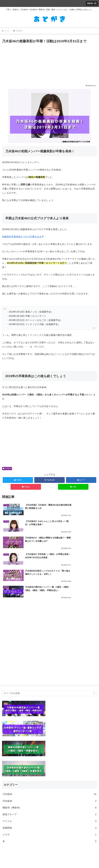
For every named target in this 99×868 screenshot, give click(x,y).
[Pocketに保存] (26, 487)
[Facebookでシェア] (49, 480)
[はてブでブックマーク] (81, 480)
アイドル (49, 772)
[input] (49, 644)
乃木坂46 (7, 468)
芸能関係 (49, 779)
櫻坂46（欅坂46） (49, 758)
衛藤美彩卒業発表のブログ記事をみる (23, 237)
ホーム (49, 860)
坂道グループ (49, 765)
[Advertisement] (49, 63)
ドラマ (49, 785)
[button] (94, 644)
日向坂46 (49, 752)
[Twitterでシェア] (18, 480)
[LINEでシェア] (73, 487)
